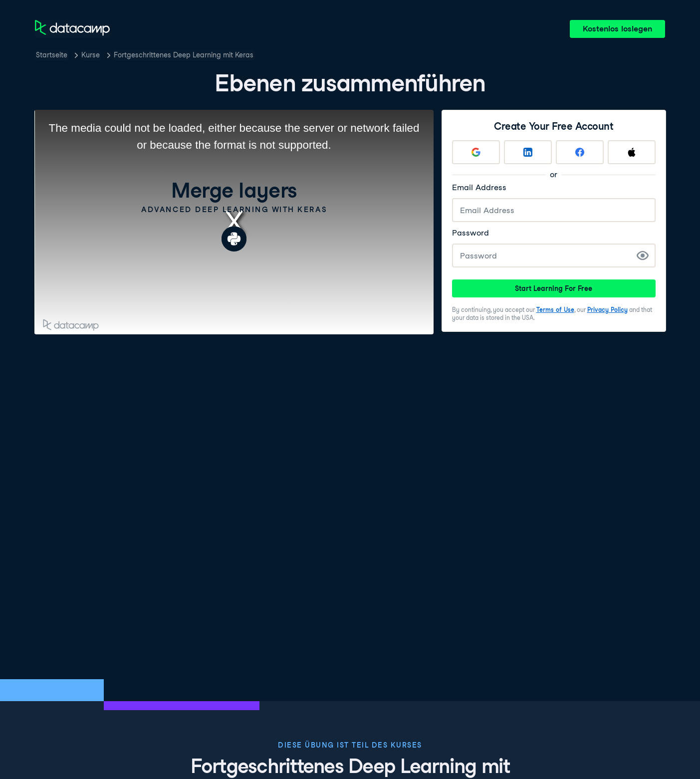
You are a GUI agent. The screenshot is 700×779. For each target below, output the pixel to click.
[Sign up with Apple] (632, 152)
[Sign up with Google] (476, 152)
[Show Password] (643, 256)
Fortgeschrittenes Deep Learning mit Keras (184, 55)
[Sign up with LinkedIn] (528, 152)
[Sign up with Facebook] (580, 152)
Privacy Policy (607, 310)
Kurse (91, 55)
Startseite (52, 55)
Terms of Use (555, 310)
